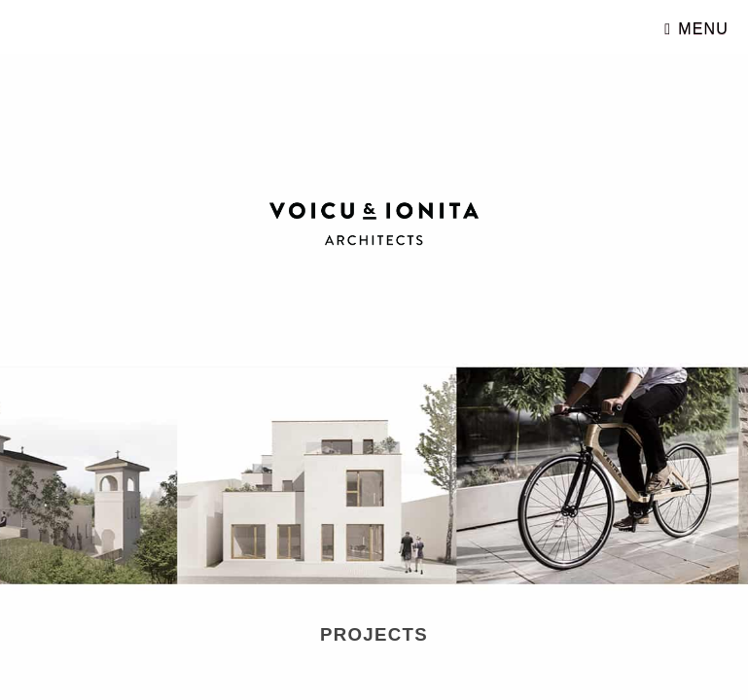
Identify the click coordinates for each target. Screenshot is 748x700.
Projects (388, 632)
